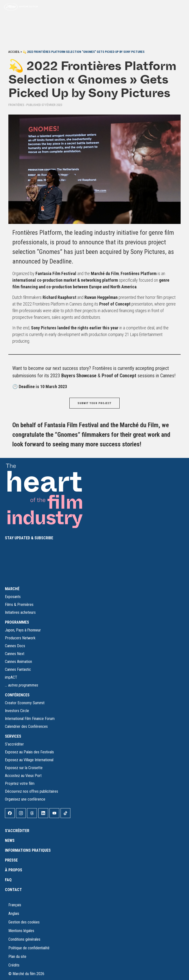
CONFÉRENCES (17, 695)
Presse (11, 860)
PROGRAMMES (17, 622)
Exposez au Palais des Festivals (29, 752)
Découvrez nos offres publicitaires (31, 791)
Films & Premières (19, 605)
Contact (13, 890)
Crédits (14, 965)
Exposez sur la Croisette (24, 768)
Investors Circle (17, 711)
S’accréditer (14, 744)
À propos (14, 870)
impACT (11, 677)
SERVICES (13, 736)
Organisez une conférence (25, 799)
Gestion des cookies (24, 922)
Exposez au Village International (29, 760)
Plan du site (17, 957)
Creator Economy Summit (25, 703)
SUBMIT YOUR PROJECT (95, 403)
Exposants (13, 597)
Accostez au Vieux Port (23, 776)
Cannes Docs (15, 646)
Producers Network (20, 638)
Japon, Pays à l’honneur (23, 630)
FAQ (8, 880)
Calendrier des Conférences (26, 726)
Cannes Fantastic (18, 669)
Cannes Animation (18, 662)
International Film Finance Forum (30, 719)
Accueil (14, 52)
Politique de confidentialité (29, 948)
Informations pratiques (28, 850)
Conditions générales (24, 939)
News (10, 841)
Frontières (16, 105)
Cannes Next (15, 654)
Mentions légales (21, 931)
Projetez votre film (20, 783)
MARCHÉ (12, 589)
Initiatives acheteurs (20, 612)
